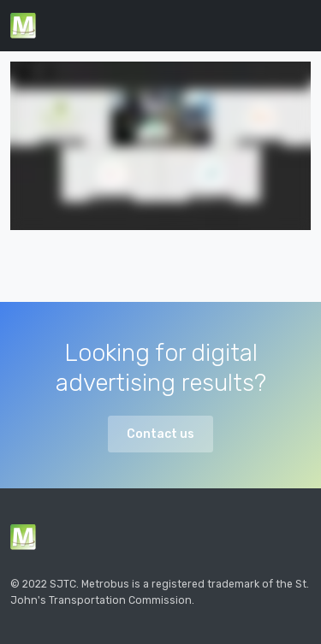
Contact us (160, 434)
